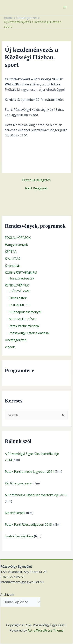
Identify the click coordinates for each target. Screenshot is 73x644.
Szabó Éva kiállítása (19, 536)
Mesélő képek (15, 513)
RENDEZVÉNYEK (17, 285)
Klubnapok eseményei (25, 312)
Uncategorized (16, 340)
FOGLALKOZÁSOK (18, 238)
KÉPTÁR (11, 252)
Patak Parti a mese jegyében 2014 (29, 472)
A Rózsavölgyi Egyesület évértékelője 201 (35, 495)
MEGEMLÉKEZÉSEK (23, 319)
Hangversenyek (16, 245)
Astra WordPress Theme (46, 630)
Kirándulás (13, 266)
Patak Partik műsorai (24, 326)
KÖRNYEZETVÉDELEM (21, 273)
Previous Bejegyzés (36, 180)
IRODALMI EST (20, 305)
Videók (10, 347)
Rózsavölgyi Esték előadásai (29, 333)
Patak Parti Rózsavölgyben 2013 (29, 525)
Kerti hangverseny (18, 483)
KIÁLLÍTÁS (12, 259)
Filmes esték (18, 298)
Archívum (7, 595)
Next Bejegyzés (36, 188)
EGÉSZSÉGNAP (19, 291)
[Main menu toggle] (65, 8)
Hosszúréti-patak (22, 278)
